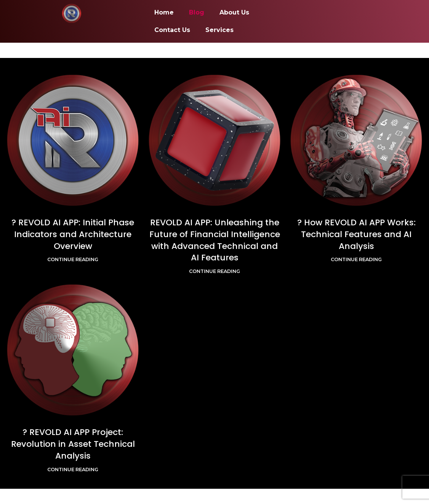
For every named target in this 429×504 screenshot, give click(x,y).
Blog (197, 12)
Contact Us (172, 30)
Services (219, 30)
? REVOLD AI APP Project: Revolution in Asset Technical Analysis (73, 444)
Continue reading (73, 259)
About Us (234, 12)
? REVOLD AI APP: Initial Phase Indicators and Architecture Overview (73, 234)
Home (164, 12)
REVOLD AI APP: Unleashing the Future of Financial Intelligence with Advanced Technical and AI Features (215, 240)
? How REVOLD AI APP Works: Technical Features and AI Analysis (356, 234)
